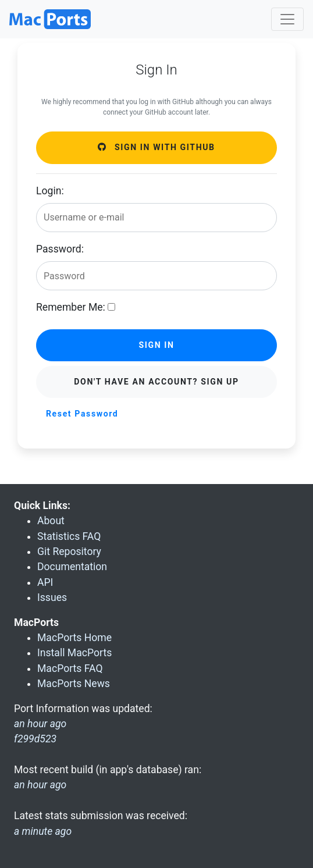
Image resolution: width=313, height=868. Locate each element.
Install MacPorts (74, 653)
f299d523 (35, 739)
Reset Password (82, 414)
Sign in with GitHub (156, 147)
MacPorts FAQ (70, 668)
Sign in (156, 345)
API (45, 582)
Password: (60, 249)
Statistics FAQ (69, 536)
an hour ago (40, 785)
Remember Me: (71, 307)
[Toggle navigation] (287, 19)
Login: (50, 191)
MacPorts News (74, 684)
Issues (52, 597)
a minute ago (43, 831)
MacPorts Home (74, 638)
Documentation (72, 567)
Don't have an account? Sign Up (156, 382)
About (51, 521)
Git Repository (69, 552)
